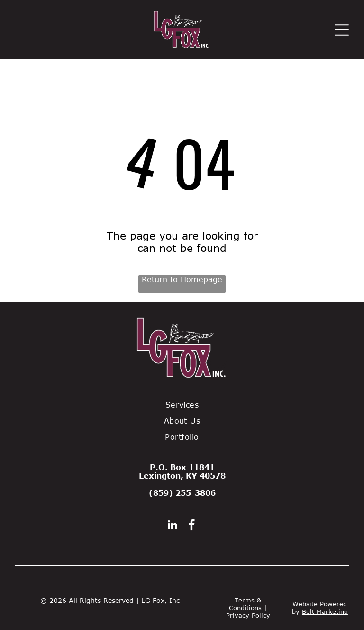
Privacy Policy (248, 615)
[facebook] (192, 526)
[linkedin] (173, 526)
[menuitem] (182, 405)
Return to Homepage (182, 279)
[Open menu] (342, 30)
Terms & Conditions (245, 604)
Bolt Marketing (325, 611)
